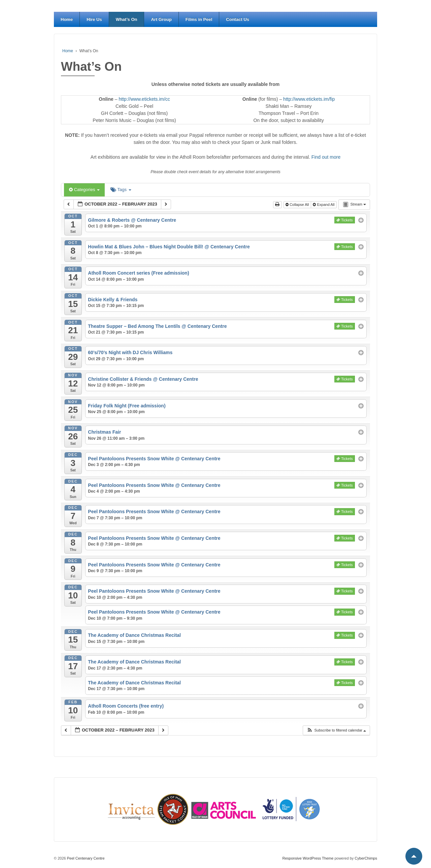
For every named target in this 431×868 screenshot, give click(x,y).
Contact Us (238, 19)
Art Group (161, 19)
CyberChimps (366, 858)
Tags (121, 190)
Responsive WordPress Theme (308, 858)
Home (67, 19)
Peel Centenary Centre (85, 858)
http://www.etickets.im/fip (309, 99)
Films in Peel (199, 19)
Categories (84, 190)
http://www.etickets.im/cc (144, 99)
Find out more (326, 157)
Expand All (324, 205)
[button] (336, 730)
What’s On (127, 19)
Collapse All (298, 205)
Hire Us (94, 19)
